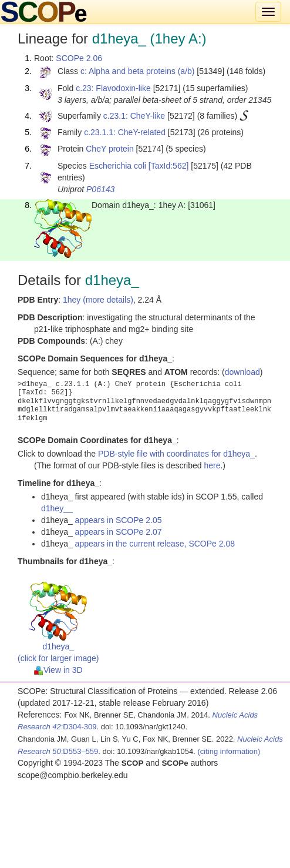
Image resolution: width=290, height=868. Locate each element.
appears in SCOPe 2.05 (119, 520)
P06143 (100, 189)
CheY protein (109, 149)
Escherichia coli (118, 166)
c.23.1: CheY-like (134, 116)
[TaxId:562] (169, 166)
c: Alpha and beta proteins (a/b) (138, 71)
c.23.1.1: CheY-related (125, 132)
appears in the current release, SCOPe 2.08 (155, 544)
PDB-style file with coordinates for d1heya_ (176, 454)
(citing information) (229, 751)
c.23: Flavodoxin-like (113, 88)
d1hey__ (57, 508)
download (242, 372)
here (212, 465)
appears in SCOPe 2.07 (119, 532)
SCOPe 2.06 (79, 58)
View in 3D (58, 670)
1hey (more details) (98, 300)
